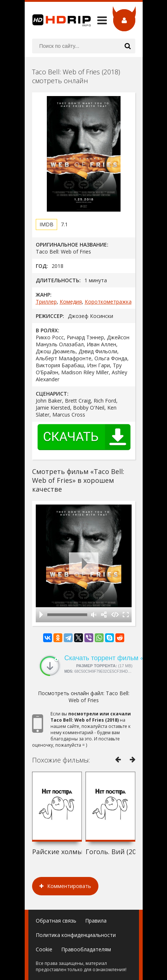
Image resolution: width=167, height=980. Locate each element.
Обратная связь (56, 921)
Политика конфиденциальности (76, 935)
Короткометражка (108, 302)
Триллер (46, 302)
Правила (96, 921)
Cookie (44, 949)
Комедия (71, 302)
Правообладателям (86, 949)
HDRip (58, 20)
